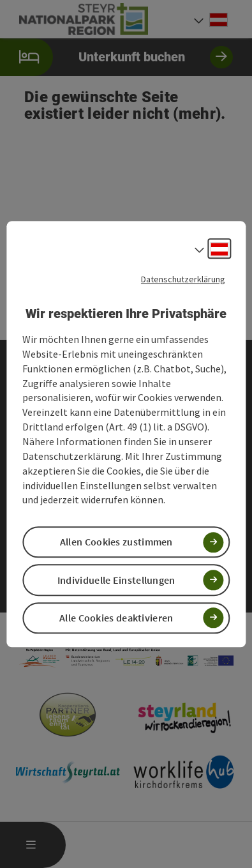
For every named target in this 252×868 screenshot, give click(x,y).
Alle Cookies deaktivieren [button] (116, 618)
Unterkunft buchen (116, 57)
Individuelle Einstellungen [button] (116, 580)
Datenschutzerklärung (183, 279)
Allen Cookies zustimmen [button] (116, 542)
